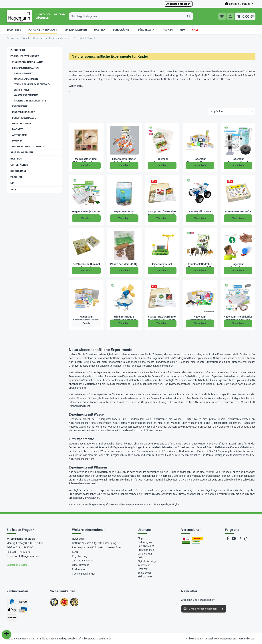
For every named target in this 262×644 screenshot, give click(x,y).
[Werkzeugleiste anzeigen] (7, 635)
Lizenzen (143, 569)
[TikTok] (246, 540)
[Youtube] (234, 540)
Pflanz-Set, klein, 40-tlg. (124, 264)
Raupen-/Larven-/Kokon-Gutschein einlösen (97, 547)
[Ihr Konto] (230, 16)
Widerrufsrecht (80, 565)
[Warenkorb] (245, 16)
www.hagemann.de (100, 639)
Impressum (144, 565)
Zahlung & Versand (83, 561)
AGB (140, 557)
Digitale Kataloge (147, 561)
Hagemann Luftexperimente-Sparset (238, 266)
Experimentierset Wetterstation (162, 266)
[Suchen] (189, 16)
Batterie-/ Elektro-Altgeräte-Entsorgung (94, 543)
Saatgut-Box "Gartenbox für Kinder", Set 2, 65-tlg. (162, 318)
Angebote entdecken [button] (178, 4)
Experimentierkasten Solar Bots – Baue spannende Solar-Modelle (124, 161)
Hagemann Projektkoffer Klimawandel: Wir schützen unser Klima (86, 213)
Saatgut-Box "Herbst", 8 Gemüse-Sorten (238, 213)
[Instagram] (240, 540)
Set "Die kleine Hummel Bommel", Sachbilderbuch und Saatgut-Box (86, 266)
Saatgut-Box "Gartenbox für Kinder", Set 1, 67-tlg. (162, 213)
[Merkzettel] (222, 16)
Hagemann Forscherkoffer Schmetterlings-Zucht (162, 161)
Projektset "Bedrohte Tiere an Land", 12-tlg (200, 266)
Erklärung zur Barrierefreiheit (146, 544)
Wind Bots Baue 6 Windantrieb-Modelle (124, 318)
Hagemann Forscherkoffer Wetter (200, 161)
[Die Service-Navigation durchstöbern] (239, 4)
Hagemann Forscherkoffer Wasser (86, 318)
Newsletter (78, 539)
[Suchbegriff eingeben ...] (127, 16)
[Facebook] (228, 540)
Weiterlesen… (76, 86)
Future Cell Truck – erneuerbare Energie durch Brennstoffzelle (200, 213)
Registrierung (80, 556)
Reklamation (79, 569)
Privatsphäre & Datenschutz (146, 552)
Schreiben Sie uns (17, 565)
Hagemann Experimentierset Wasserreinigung (238, 161)
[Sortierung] (232, 112)
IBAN (75, 552)
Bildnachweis (145, 577)
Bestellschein (145, 573)
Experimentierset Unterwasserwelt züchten (124, 213)
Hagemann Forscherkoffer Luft (200, 318)
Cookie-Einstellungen (84, 574)
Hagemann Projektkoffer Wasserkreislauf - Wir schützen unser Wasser (238, 318)
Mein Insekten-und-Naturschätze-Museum (86, 161)
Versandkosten (247, 639)
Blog (140, 538)
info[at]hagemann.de (27, 556)
